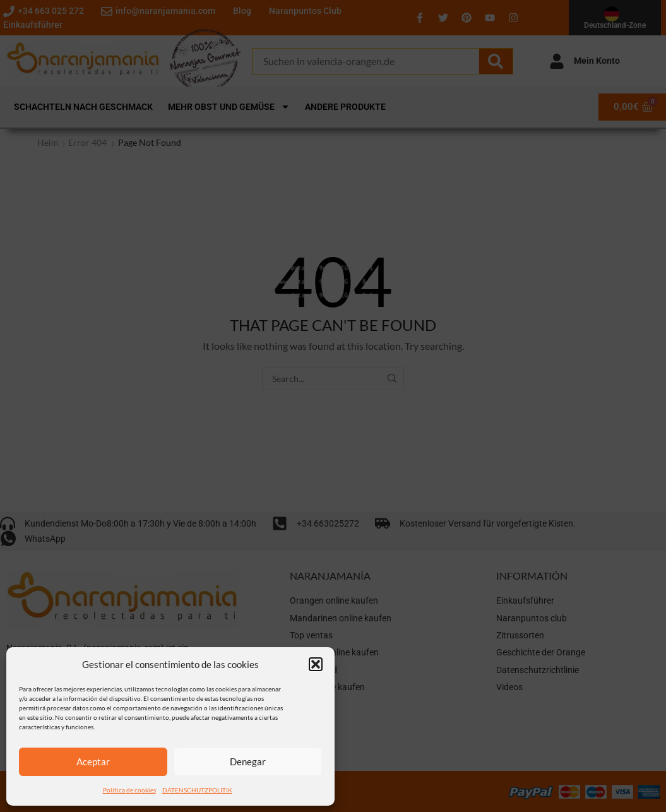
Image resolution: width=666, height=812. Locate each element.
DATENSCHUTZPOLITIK (197, 790)
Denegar (248, 761)
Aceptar (93, 761)
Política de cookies (129, 790)
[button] (316, 664)
